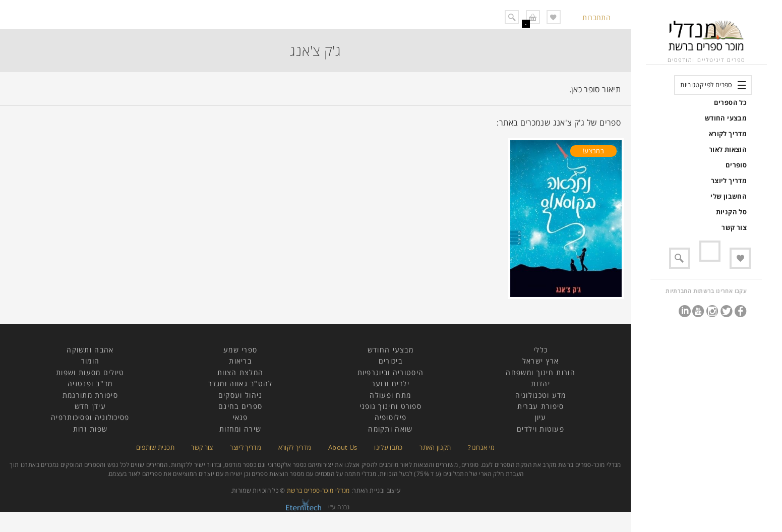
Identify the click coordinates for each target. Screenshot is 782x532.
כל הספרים (730, 102)
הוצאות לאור (728, 149)
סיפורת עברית (541, 406)
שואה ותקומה (390, 429)
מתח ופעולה (390, 395)
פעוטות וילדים (540, 429)
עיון (541, 417)
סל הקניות (731, 212)
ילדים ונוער (390, 383)
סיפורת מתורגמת (90, 395)
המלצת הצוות (240, 372)
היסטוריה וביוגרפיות (391, 372)
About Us (343, 447)
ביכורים (390, 361)
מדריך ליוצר (729, 181)
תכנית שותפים (155, 447)
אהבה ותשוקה (90, 350)
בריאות (240, 361)
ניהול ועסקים (240, 395)
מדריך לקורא (728, 134)
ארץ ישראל (541, 361)
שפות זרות (91, 429)
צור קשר (734, 227)
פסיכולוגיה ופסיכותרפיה (90, 417)
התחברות (596, 17)
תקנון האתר (435, 447)
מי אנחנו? (481, 447)
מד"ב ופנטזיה (90, 383)
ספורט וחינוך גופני (390, 406)
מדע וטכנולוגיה (541, 395)
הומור (91, 361)
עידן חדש (90, 406)
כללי (540, 350)
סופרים (736, 165)
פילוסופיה (391, 417)
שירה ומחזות (240, 429)
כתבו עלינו (388, 447)
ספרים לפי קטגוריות (706, 85)
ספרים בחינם (240, 406)
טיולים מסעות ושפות (90, 372)
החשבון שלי (729, 196)
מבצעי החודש (726, 118)
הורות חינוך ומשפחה (540, 372)
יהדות (540, 383)
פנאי (240, 417)
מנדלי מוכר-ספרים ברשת (318, 490)
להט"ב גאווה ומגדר (240, 383)
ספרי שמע (240, 350)
